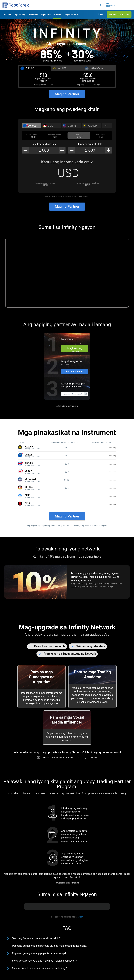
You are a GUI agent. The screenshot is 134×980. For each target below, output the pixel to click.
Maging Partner (67, 94)
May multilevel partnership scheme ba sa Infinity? (40, 968)
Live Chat (93, 757)
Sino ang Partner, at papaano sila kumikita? (36, 938)
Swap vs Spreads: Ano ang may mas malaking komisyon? (44, 961)
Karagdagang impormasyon (67, 883)
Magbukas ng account (75, 349)
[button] (16, 5)
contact (74, 586)
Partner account (75, 371)
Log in (80, 917)
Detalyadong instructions (67, 406)
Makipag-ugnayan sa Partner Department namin (61, 757)
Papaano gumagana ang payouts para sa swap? (39, 953)
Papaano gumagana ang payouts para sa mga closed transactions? (50, 946)
